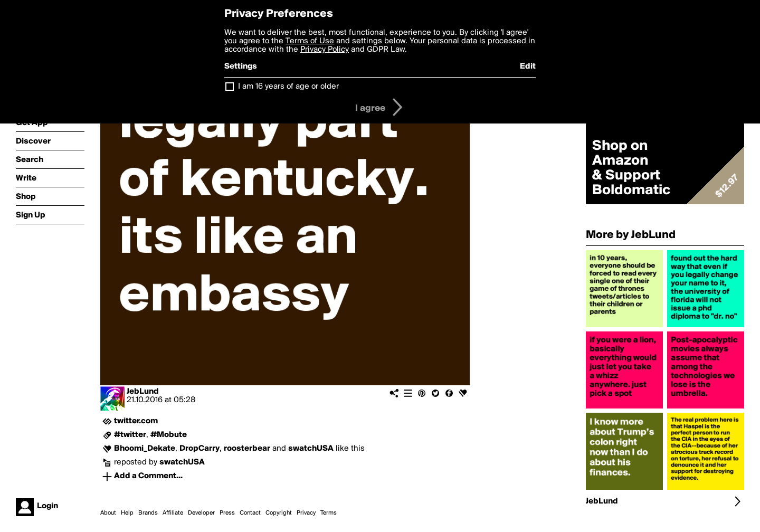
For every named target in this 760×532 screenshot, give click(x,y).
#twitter (130, 435)
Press (227, 513)
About (108, 513)
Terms (329, 513)
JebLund (143, 392)
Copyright (279, 513)
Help (127, 513)
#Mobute (169, 435)
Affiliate (173, 513)
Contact (250, 513)
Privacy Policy (325, 50)
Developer (201, 513)
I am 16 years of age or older (288, 87)
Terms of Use (310, 41)
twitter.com (136, 421)
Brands (148, 513)
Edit (528, 66)
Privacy (306, 513)
